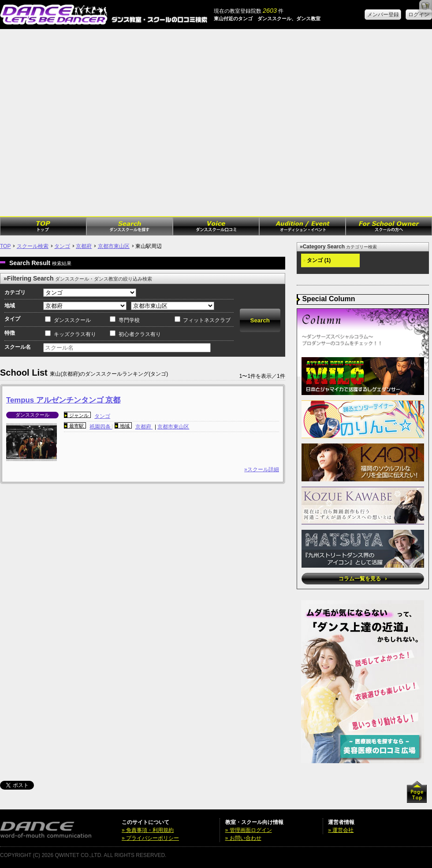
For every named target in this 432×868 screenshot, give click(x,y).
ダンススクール (72, 320)
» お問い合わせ (243, 838)
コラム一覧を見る (363, 579)
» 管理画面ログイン (249, 830)
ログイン (419, 15)
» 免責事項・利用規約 (148, 830)
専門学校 (129, 320)
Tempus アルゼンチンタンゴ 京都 (63, 400)
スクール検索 (33, 246)
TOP (5, 246)
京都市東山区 (114, 246)
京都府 (84, 246)
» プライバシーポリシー (150, 838)
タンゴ (62, 246)
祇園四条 (101, 427)
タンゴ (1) (317, 260)
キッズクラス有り (75, 334)
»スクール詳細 (262, 469)
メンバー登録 (383, 15)
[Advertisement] (89, 123)
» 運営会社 (341, 830)
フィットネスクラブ (207, 320)
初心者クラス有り (140, 334)
